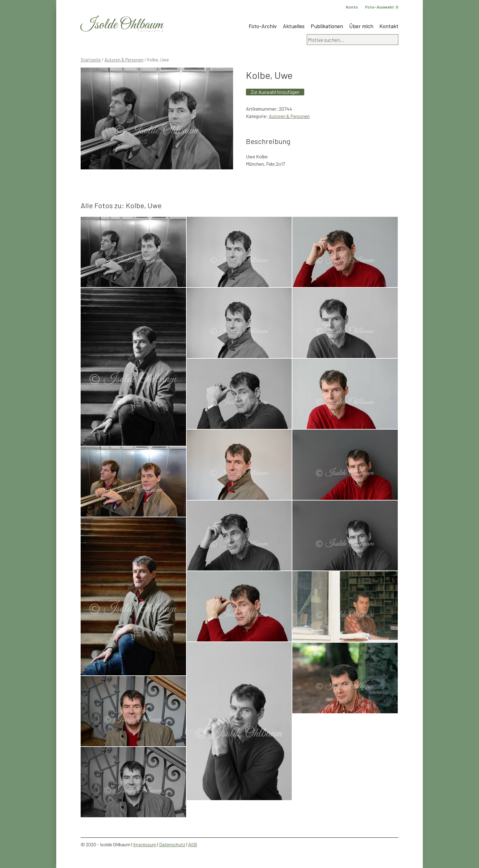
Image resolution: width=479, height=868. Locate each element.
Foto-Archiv (263, 26)
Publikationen (327, 26)
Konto (352, 7)
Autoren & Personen (124, 60)
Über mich (361, 26)
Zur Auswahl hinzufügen (275, 92)
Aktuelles (294, 26)
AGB (193, 844)
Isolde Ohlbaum (122, 25)
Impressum (145, 844)
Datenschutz (172, 844)
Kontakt (389, 26)
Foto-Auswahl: (382, 7)
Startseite (91, 60)
